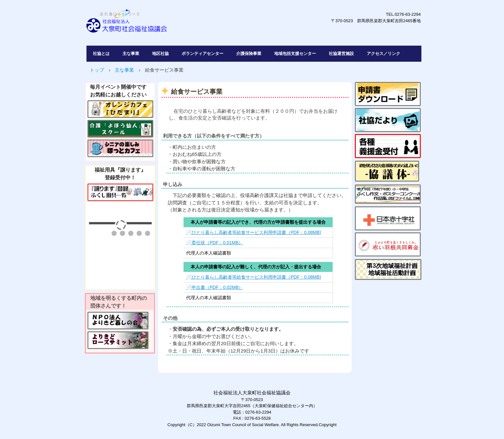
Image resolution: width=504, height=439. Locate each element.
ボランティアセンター (203, 54)
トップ (97, 70)
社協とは (101, 54)
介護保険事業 (249, 54)
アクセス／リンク (383, 54)
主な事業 (131, 54)
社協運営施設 (341, 54)
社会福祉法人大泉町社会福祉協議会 (176, 24)
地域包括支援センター (295, 54)
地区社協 (160, 54)
